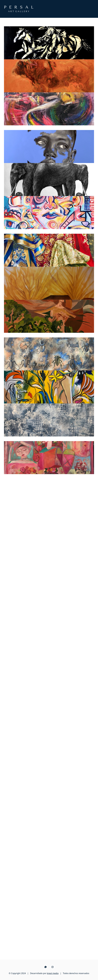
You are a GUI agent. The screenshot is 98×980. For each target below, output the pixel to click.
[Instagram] (52, 967)
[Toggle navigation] (90, 9)
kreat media (53, 973)
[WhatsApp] (46, 967)
